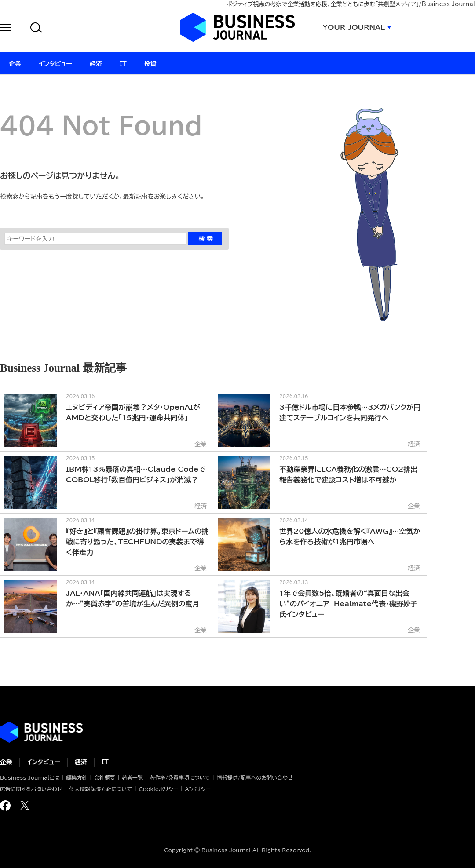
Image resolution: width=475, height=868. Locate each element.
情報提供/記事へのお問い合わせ (255, 777)
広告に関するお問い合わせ (31, 789)
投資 (150, 64)
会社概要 (105, 777)
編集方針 (77, 777)
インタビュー (44, 762)
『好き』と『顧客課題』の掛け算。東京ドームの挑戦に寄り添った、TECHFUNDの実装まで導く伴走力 (137, 542)
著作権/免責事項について (180, 777)
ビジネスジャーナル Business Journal (237, 27)
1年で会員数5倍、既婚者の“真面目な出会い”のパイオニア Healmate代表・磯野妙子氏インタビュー (348, 604)
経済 (81, 762)
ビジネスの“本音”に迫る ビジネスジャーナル (41, 732)
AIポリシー (198, 789)
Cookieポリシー (158, 789)
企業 (6, 762)
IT (105, 762)
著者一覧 (132, 777)
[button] (5, 29)
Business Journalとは (30, 777)
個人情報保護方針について (100, 789)
